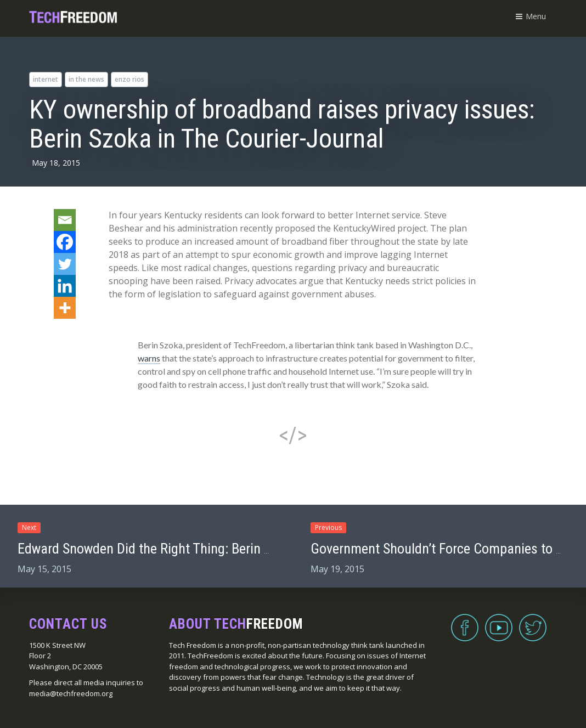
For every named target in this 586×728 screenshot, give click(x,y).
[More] (65, 308)
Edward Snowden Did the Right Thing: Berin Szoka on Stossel (189, 549)
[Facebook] (65, 242)
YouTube (499, 621)
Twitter (533, 621)
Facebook (465, 621)
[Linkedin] (65, 286)
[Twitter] (65, 264)
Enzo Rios (129, 79)
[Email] (65, 220)
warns (149, 358)
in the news (86, 79)
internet (46, 79)
